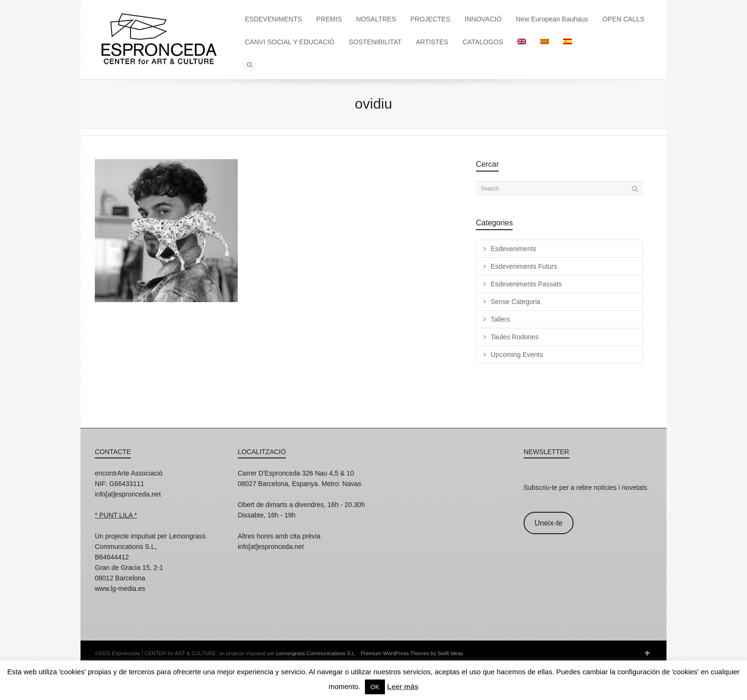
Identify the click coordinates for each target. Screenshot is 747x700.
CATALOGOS (483, 42)
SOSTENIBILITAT (375, 42)
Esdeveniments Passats (526, 284)
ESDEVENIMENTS (273, 19)
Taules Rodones (515, 337)
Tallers (500, 319)
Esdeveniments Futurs (524, 266)
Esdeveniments (514, 249)
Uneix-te (549, 523)
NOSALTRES (376, 19)
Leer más (403, 686)
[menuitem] (522, 42)
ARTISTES (432, 42)
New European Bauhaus (552, 19)
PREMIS (329, 19)
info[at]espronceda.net (128, 494)
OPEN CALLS (624, 19)
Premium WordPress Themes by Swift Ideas (412, 653)
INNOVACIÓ (483, 19)
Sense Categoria (515, 302)
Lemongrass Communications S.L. (316, 653)
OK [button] (375, 687)
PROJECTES (430, 19)
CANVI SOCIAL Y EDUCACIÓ (290, 42)
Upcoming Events (517, 355)
